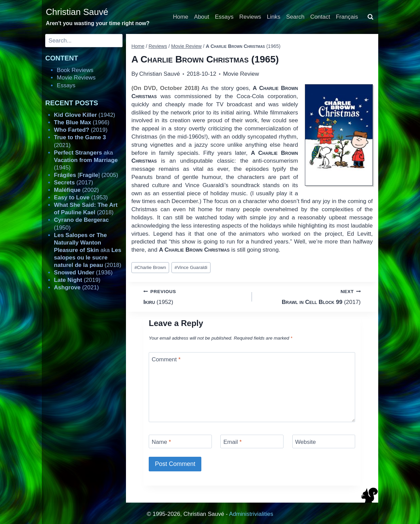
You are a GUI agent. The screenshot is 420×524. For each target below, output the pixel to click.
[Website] (324, 441)
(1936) (83, 273)
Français (347, 17)
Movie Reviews (76, 78)
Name (161, 442)
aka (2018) (88, 250)
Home (180, 17)
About (202, 17)
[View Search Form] (370, 17)
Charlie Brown (150, 267)
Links (274, 17)
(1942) (85, 115)
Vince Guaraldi (191, 267)
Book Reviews (75, 70)
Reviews (250, 17)
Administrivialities (251, 514)
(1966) (82, 122)
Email (233, 442)
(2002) (76, 190)
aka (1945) (86, 160)
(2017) (309, 296)
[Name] (180, 441)
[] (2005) (86, 175)
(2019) (81, 130)
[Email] (252, 441)
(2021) (76, 287)
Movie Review (241, 74)
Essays (224, 17)
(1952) (195, 296)
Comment (166, 359)
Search (295, 17)
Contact (320, 17)
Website (305, 442)
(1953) (81, 197)
